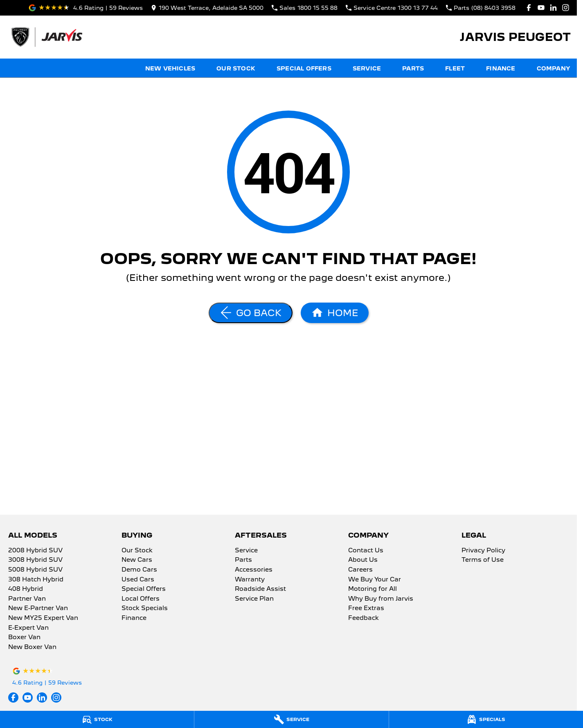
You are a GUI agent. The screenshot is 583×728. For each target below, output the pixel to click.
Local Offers (141, 599)
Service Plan (254, 599)
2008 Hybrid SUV (35, 551)
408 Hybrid (26, 589)
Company (554, 68)
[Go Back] (251, 313)
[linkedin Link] (553, 8)
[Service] (291, 719)
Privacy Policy (483, 551)
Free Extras (366, 608)
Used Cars (138, 580)
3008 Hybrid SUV (35, 560)
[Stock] (97, 719)
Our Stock (236, 68)
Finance (501, 68)
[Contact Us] (207, 8)
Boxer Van (24, 638)
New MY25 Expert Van (43, 618)
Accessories (254, 570)
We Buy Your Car (375, 580)
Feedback (364, 618)
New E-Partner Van (38, 608)
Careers (360, 570)
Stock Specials (145, 608)
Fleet (455, 68)
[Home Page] (46, 37)
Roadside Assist (260, 589)
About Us (363, 560)
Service (367, 68)
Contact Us (366, 551)
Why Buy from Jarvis (381, 599)
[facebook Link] (529, 8)
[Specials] (486, 719)
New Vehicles (170, 68)
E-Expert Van (28, 628)
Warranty (250, 580)
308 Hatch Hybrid (36, 580)
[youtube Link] (541, 8)
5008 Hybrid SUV (35, 570)
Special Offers (304, 68)
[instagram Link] (566, 8)
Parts (413, 68)
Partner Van (27, 599)
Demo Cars (139, 570)
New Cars (137, 560)
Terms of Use (483, 560)
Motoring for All (373, 589)
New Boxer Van (32, 647)
